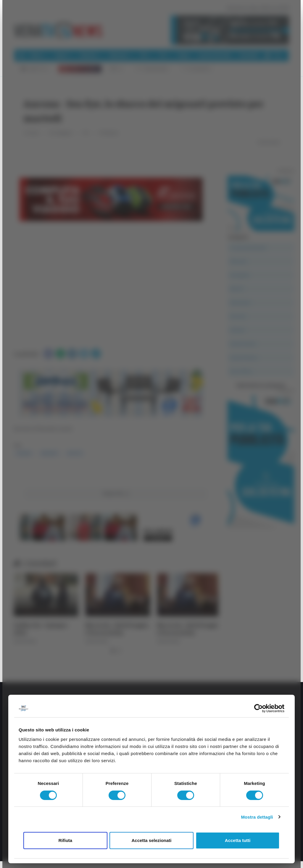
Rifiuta (65, 840)
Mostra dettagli (257, 817)
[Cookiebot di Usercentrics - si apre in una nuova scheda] (258, 708)
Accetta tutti (238, 840)
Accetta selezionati (151, 840)
